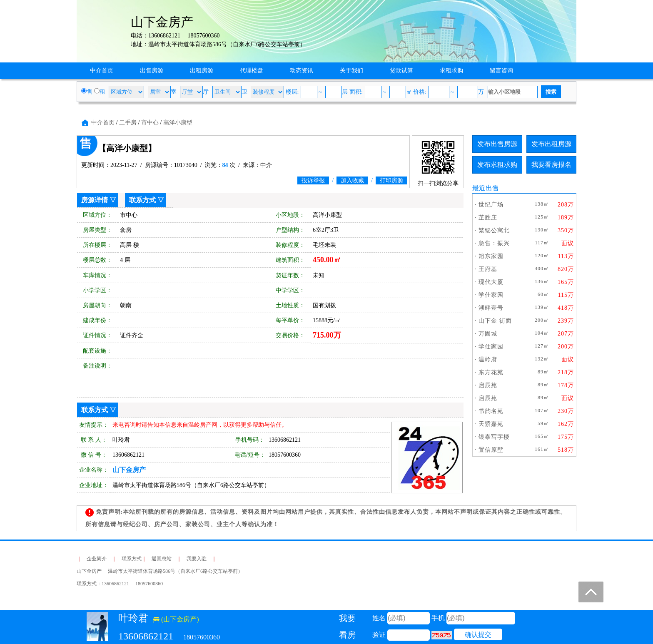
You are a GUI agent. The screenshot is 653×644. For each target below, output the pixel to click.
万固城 (488, 334)
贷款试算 (401, 71)
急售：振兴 (494, 243)
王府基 (488, 269)
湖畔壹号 (491, 308)
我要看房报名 (551, 165)
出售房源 (152, 71)
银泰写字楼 (494, 437)
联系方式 (142, 200)
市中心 (150, 123)
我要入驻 (197, 559)
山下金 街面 (495, 321)
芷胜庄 (488, 218)
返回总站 (162, 559)
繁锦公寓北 (494, 230)
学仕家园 (491, 295)
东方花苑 (491, 372)
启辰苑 (488, 385)
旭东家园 (491, 256)
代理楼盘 (252, 71)
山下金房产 (129, 470)
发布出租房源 (551, 144)
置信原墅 (491, 450)
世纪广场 (491, 205)
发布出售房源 (497, 144)
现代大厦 (491, 282)
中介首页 (102, 71)
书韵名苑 (491, 411)
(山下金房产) (176, 619)
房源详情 (95, 200)
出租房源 (202, 71)
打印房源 (391, 180)
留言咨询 (501, 71)
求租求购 (451, 71)
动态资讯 (302, 71)
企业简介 (97, 559)
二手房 (128, 123)
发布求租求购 (497, 165)
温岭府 (488, 359)
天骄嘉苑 (491, 424)
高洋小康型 (178, 123)
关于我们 (351, 71)
